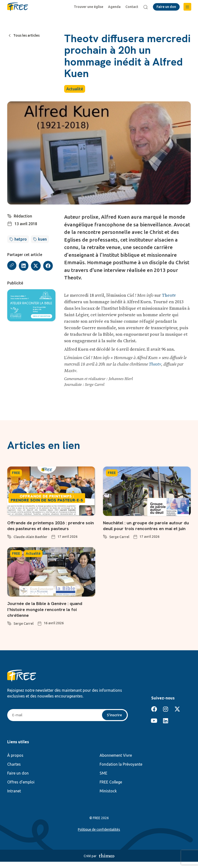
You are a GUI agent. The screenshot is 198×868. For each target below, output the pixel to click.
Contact (133, 7)
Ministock (108, 797)
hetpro (21, 239)
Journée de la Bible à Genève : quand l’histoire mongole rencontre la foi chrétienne (48, 615)
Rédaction (23, 216)
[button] (187, 7)
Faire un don (18, 779)
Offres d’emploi (21, 788)
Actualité (75, 89)
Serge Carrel (119, 543)
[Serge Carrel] (105, 542)
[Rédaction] (10, 216)
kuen (42, 239)
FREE (16, 473)
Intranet (14, 797)
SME (103, 779)
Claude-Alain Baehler (30, 537)
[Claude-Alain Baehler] (9, 536)
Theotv (169, 295)
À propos (15, 762)
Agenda (115, 7)
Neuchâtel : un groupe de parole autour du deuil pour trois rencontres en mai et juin (146, 528)
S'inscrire (114, 721)
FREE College (111, 788)
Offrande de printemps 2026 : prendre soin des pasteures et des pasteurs (48, 526)
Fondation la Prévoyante (121, 770)
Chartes (14, 770)
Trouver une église (89, 7)
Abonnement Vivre (116, 762)
